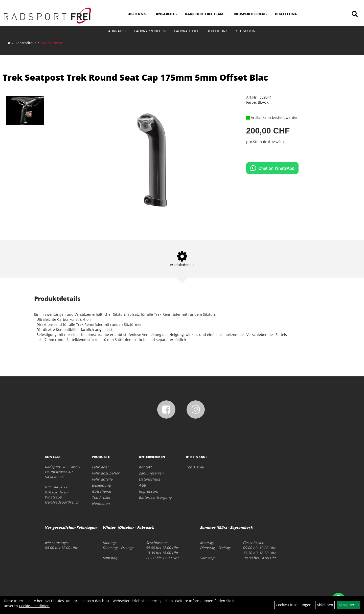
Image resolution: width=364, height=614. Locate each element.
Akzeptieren (349, 605)
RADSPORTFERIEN (251, 14)
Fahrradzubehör (150, 31)
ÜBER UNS (138, 14)
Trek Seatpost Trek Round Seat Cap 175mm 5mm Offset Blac (135, 77)
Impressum (148, 491)
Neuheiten (101, 503)
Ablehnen (325, 605)
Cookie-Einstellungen (294, 605)
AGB (142, 485)
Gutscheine (247, 31)
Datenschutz (149, 479)
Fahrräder (117, 31)
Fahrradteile (187, 31)
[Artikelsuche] (355, 14)
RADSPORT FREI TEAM (206, 14)
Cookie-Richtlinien (34, 606)
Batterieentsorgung (155, 497)
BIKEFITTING (286, 14)
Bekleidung (217, 31)
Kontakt (145, 467)
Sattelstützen (52, 43)
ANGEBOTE (167, 14)
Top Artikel (101, 497)
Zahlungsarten (151, 473)
